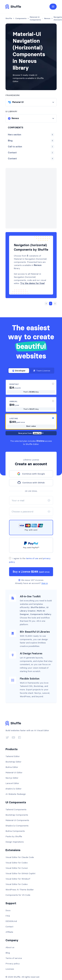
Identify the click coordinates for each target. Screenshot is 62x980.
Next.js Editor (12, 767)
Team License (42, 360)
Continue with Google (31, 463)
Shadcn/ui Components (17, 815)
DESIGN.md (11, 911)
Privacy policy (13, 953)
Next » (24, 193)
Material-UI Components (17, 810)
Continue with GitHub (31, 472)
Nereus (25, 178)
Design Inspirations (15, 831)
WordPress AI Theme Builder (20, 879)
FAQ (8, 905)
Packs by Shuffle (14, 826)
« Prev (14, 193)
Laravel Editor (12, 773)
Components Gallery (41, 604)
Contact (9, 916)
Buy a (31, 561)
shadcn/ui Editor (13, 778)
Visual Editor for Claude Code (20, 847)
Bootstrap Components (17, 804)
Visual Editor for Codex (17, 852)
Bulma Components (15, 821)
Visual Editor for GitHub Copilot (20, 863)
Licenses (10, 958)
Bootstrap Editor (13, 751)
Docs (8, 900)
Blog (8, 942)
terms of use (32, 548)
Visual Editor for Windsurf (18, 868)
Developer (19, 360)
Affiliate (9, 921)
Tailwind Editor (13, 746)
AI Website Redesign (16, 784)
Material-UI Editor (14, 762)
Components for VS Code (18, 884)
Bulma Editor (12, 757)
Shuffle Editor (38, 597)
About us (10, 937)
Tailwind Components (16, 799)
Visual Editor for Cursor (17, 858)
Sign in (45, 573)
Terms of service (14, 948)
